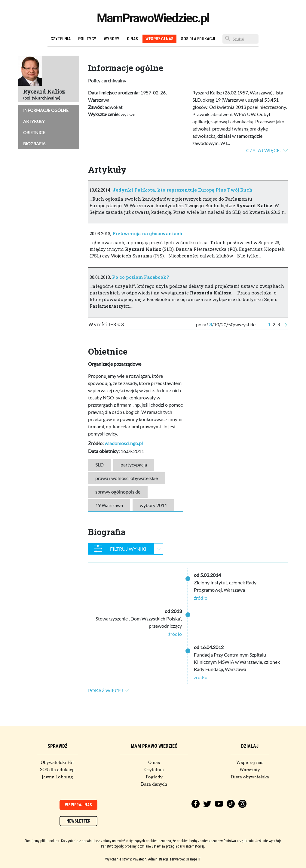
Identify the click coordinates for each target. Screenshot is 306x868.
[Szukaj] (240, 39)
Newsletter (78, 821)
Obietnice (34, 132)
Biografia (34, 144)
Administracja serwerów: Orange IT (174, 859)
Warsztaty (250, 770)
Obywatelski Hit (57, 762)
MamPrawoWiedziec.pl (153, 18)
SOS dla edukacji (198, 39)
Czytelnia (61, 39)
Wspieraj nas (250, 762)
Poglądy (154, 777)
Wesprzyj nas (159, 39)
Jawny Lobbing (57, 777)
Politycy (87, 39)
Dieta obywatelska (250, 777)
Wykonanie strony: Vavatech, (126, 859)
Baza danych (154, 784)
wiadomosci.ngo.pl (124, 443)
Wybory (112, 39)
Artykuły (34, 121)
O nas (132, 39)
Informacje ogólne (46, 110)
